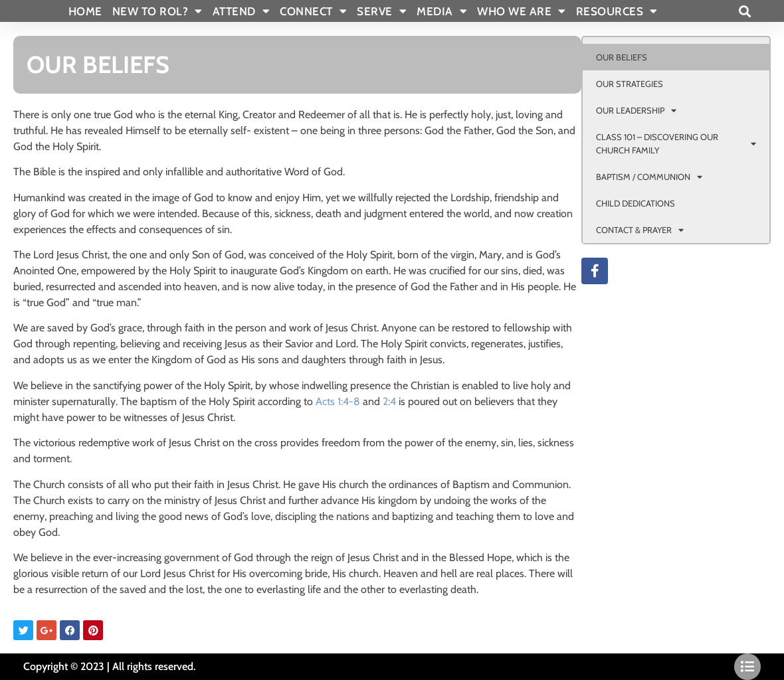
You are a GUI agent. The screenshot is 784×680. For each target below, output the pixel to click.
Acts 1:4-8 (338, 401)
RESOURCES (617, 11)
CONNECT (313, 11)
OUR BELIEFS (622, 57)
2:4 (389, 401)
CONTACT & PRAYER (640, 230)
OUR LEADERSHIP (636, 111)
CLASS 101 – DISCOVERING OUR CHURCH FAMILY (676, 143)
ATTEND (242, 11)
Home (85, 11)
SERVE (382, 11)
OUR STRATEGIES (630, 84)
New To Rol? (157, 11)
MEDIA (442, 11)
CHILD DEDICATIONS (636, 203)
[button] (744, 11)
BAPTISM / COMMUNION (649, 177)
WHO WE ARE (522, 11)
